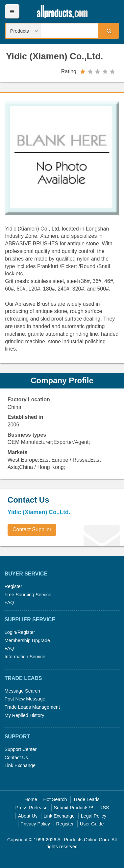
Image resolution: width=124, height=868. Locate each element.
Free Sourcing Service (28, 595)
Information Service (25, 657)
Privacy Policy (35, 824)
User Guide (92, 824)
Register (13, 586)
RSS (104, 808)
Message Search (22, 691)
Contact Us (16, 758)
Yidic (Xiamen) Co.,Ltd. (54, 56)
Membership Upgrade (27, 640)
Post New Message (25, 699)
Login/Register (20, 632)
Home (31, 799)
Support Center (21, 749)
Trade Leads (86, 799)
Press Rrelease (31, 808)
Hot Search (55, 799)
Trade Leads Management (32, 707)
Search (108, 31)
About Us (28, 816)
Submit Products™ (73, 808)
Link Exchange (20, 765)
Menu (12, 11)
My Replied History (25, 715)
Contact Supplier (32, 529)
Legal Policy (94, 816)
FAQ (9, 603)
